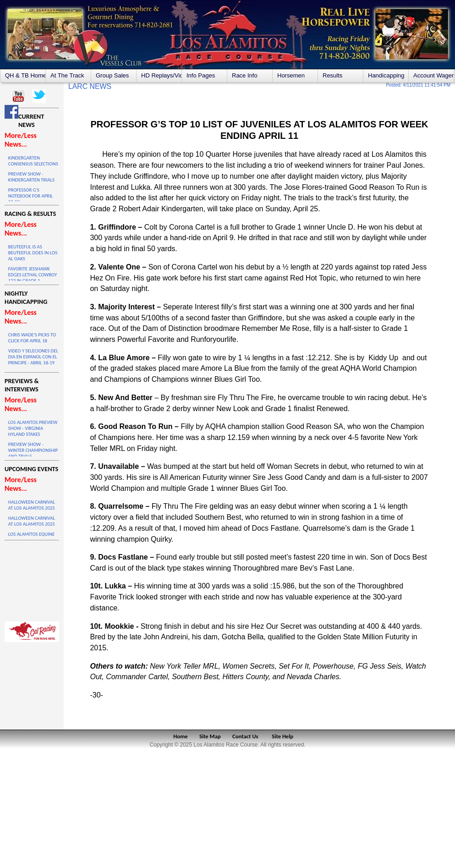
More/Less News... (21, 140)
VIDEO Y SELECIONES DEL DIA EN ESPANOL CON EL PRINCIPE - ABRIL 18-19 (33, 357)
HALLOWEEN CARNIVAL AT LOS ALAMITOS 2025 (32, 505)
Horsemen (291, 75)
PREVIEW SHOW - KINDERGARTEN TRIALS (31, 177)
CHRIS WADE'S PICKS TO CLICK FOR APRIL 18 (32, 338)
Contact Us (245, 736)
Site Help (282, 736)
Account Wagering (433, 75)
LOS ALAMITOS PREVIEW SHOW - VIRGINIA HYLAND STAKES (33, 428)
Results (332, 75)
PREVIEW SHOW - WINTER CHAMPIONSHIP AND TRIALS (33, 450)
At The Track (67, 75)
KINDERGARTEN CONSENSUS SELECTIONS (33, 161)
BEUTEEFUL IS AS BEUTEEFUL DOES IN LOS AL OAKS (33, 253)
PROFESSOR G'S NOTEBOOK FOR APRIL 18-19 (31, 196)
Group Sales (112, 75)
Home (180, 736)
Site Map (210, 736)
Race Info (245, 75)
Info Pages (201, 75)
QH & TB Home (25, 75)
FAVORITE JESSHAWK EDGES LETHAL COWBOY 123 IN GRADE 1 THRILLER (33, 278)
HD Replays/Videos (161, 75)
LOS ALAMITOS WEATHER (32, 579)
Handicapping (386, 75)
